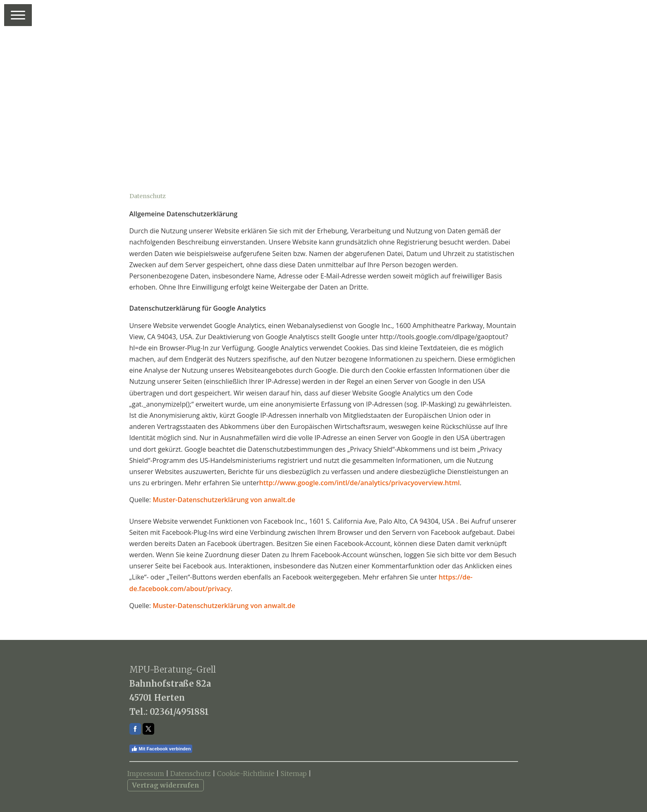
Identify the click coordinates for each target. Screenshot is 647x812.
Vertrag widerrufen (166, 785)
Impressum (146, 774)
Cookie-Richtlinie (246, 774)
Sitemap (294, 774)
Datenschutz (191, 774)
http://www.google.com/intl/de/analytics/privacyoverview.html (359, 483)
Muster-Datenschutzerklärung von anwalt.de (224, 500)
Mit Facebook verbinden (161, 749)
